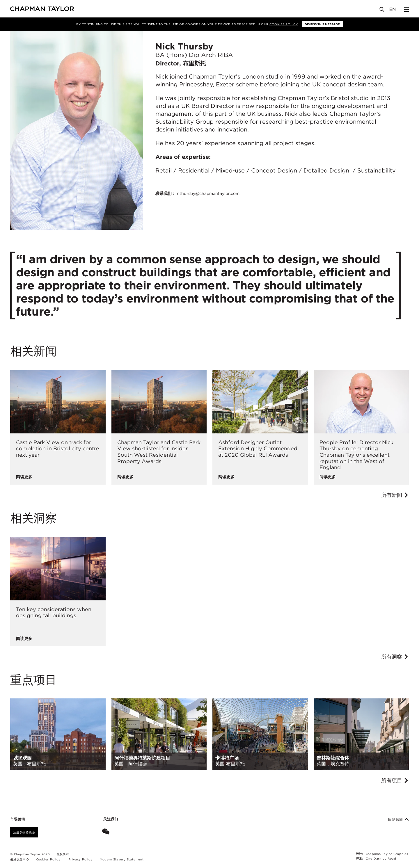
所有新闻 (395, 495)
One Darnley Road (381, 858)
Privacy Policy (80, 859)
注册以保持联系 (24, 832)
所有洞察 (395, 657)
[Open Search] (382, 11)
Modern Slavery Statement (122, 859)
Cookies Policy (284, 24)
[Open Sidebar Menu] (406, 9)
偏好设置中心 (20, 859)
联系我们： (197, 193)
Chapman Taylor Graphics (387, 854)
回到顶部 (398, 819)
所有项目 (395, 780)
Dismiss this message (322, 24)
